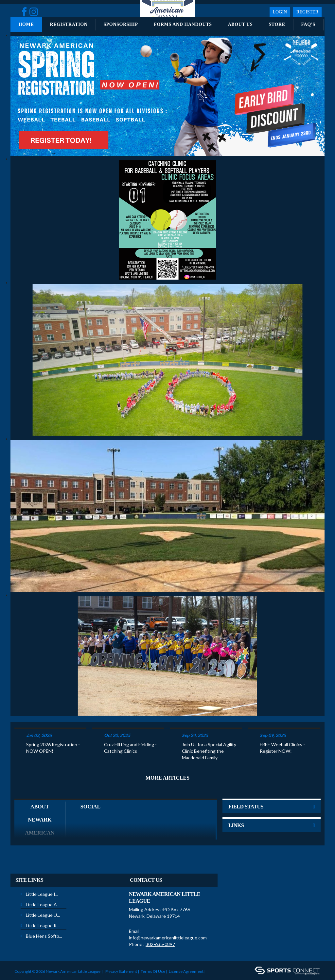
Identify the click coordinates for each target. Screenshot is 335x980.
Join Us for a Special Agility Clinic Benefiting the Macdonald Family (209, 730)
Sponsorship (121, 24)
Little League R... (43, 904)
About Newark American (40, 798)
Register (307, 12)
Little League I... (42, 873)
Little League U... (43, 894)
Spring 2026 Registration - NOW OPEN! (53, 726)
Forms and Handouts (183, 24)
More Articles (167, 757)
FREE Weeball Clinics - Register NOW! (282, 726)
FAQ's (308, 24)
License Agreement (186, 950)
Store (277, 24)
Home (26, 24)
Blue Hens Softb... (44, 915)
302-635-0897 (160, 923)
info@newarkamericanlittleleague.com (168, 916)
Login (280, 12)
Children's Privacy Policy (36, 960)
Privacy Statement (121, 950)
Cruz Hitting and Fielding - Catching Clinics (130, 726)
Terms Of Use (153, 950)
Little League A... (43, 883)
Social (90, 785)
